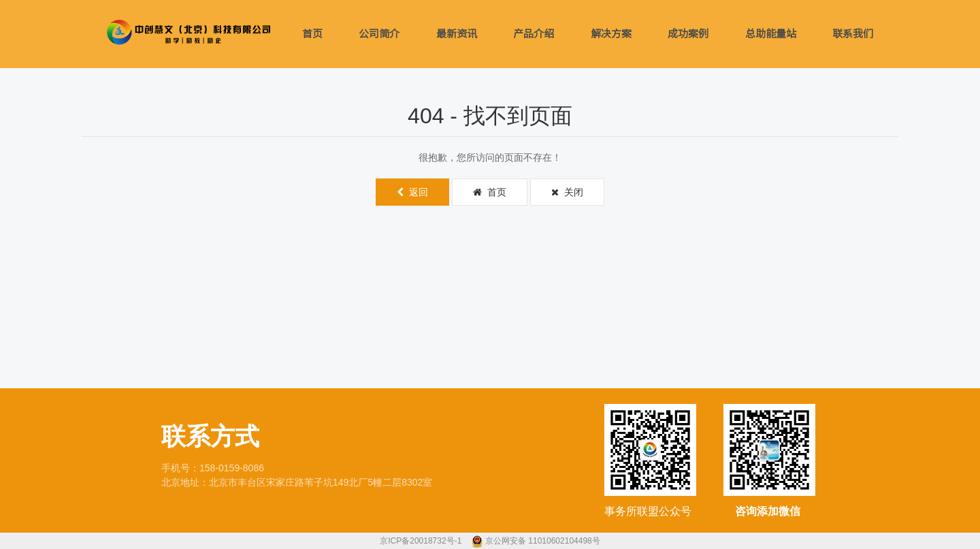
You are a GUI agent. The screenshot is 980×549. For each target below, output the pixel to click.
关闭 (567, 192)
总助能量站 (771, 34)
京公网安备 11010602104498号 (543, 541)
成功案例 (688, 34)
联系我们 (853, 34)
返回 (412, 192)
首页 (312, 34)
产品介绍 (534, 34)
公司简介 (379, 34)
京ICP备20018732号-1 (422, 541)
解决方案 (611, 34)
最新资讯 (457, 34)
